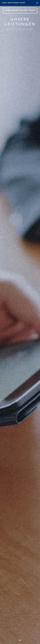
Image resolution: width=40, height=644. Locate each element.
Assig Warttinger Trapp (13, 3)
